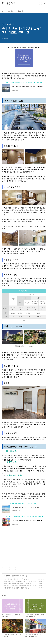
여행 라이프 (7, 576)
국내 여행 (14, 576)
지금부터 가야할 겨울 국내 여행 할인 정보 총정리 (17, 579)
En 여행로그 (9, 4)
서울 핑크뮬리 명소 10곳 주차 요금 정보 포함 (16, 588)
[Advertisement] (24, 546)
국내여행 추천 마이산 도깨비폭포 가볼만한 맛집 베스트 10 (19, 581)
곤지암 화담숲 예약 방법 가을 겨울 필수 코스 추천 (17, 583)
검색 (41, 4)
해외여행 (20, 11)
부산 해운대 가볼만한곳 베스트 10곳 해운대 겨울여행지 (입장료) (24, 517)
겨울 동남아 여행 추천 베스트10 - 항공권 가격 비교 (24, 503)
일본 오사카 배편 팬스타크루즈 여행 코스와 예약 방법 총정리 (24, 83)
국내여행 (10, 11)
